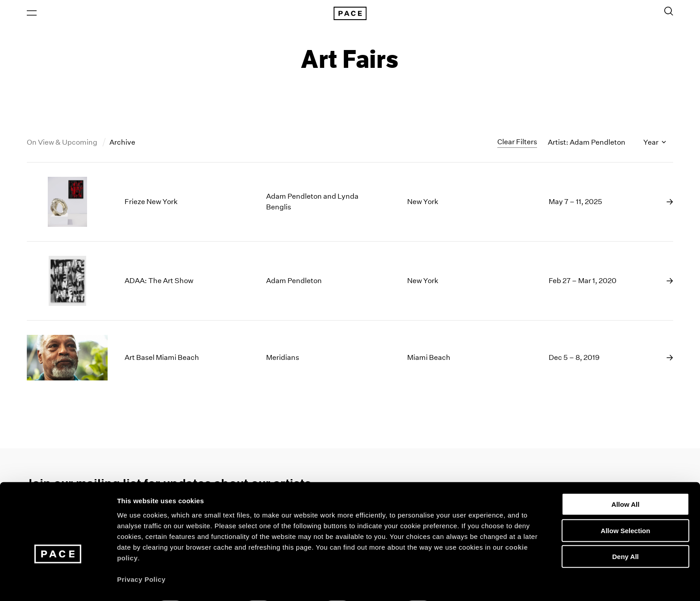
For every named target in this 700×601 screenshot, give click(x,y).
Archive (122, 144)
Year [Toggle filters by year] (655, 144)
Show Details (469, 583)
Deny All (625, 532)
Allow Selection (626, 506)
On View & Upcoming (63, 144)
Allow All (626, 480)
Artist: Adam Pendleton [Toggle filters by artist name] (587, 144)
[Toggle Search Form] (669, 12)
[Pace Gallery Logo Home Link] (350, 14)
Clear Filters (517, 144)
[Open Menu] (32, 14)
